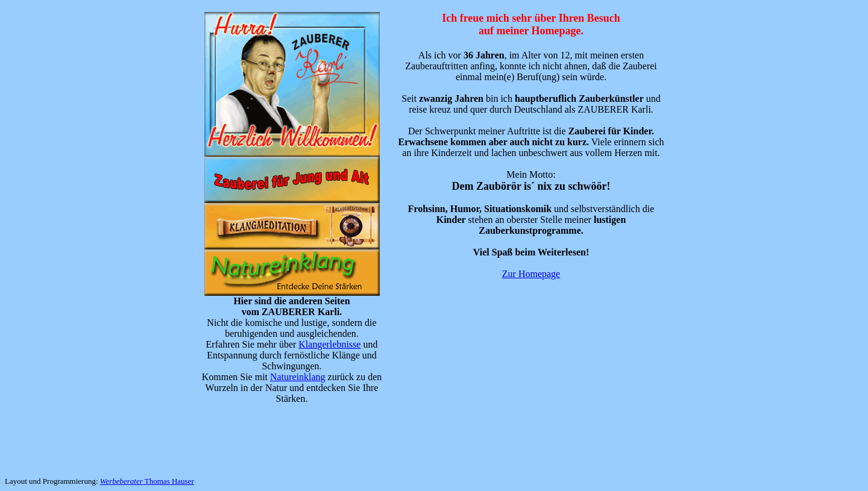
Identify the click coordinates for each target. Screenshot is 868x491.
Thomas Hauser (147, 481)
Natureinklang (298, 377)
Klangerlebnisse (329, 344)
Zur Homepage (531, 274)
